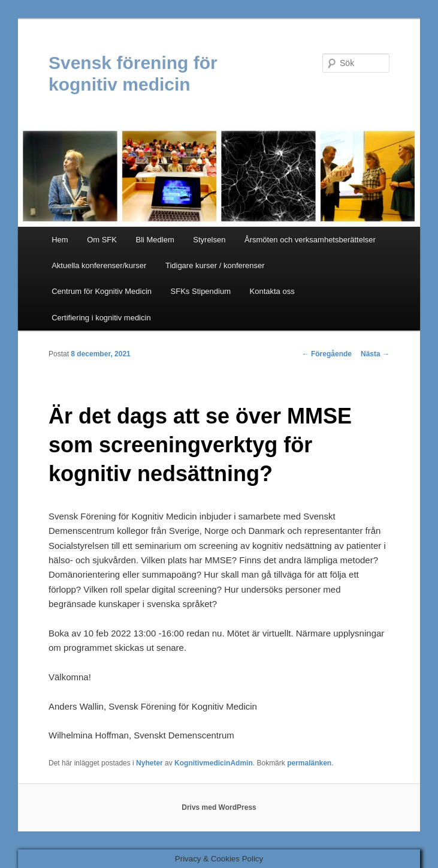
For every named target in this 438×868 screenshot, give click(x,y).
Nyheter (149, 763)
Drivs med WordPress (219, 807)
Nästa (375, 354)
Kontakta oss (272, 291)
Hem (60, 240)
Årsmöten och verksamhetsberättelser (310, 240)
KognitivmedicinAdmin (214, 763)
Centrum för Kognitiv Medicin (102, 291)
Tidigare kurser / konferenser (215, 265)
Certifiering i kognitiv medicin (101, 318)
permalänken (309, 763)
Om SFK (102, 240)
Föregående (327, 354)
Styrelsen (209, 240)
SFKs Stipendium (201, 291)
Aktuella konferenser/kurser (99, 265)
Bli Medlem (155, 240)
